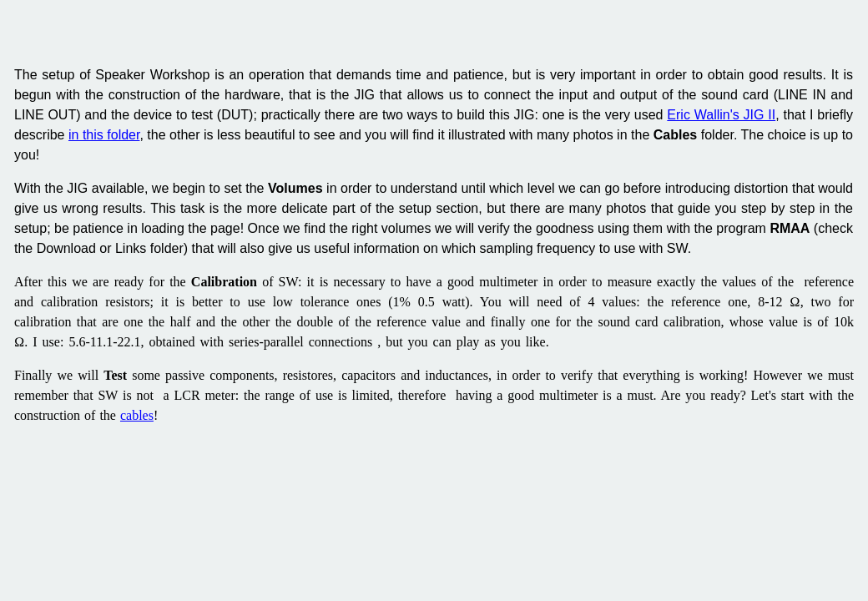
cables (137, 415)
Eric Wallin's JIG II (721, 115)
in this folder (104, 135)
